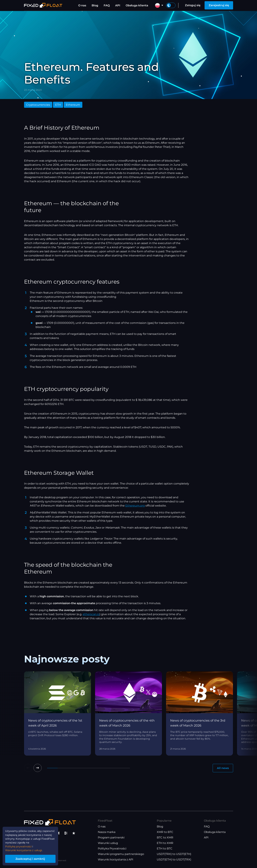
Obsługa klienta (137, 5)
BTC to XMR (165, 838)
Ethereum (73, 105)
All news (223, 768)
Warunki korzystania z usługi (25, 849)
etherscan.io (91, 614)
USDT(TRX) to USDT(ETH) (174, 854)
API (118, 5)
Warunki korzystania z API (116, 860)
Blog (95, 5)
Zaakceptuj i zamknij (33, 858)
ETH (58, 105)
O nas (82, 5)
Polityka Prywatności (112, 849)
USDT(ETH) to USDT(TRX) (174, 860)
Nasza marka (107, 832)
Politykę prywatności (20, 845)
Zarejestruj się (219, 5)
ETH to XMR (165, 843)
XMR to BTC (165, 832)
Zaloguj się (193, 5)
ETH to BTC (165, 849)
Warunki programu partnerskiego (121, 854)
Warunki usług (108, 843)
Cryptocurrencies (38, 105)
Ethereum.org (135, 506)
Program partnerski (111, 838)
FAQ (107, 5)
